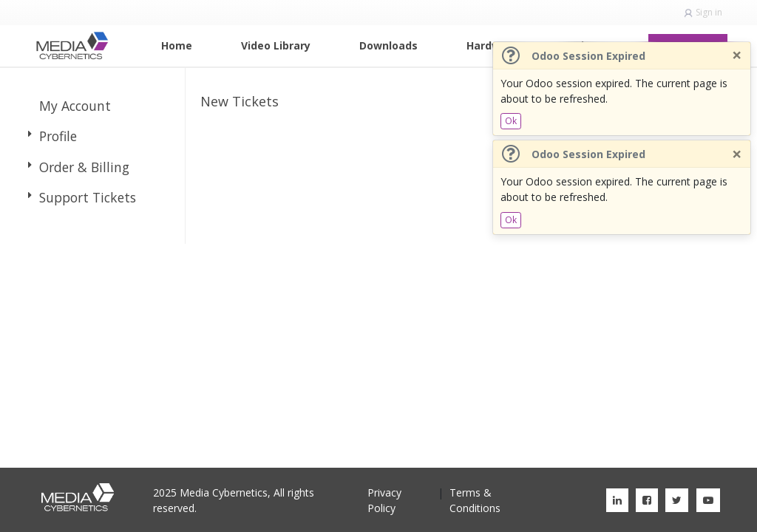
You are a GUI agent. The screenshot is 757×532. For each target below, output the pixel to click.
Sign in (709, 12)
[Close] (737, 55)
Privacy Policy (384, 500)
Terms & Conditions (475, 500)
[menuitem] (177, 45)
